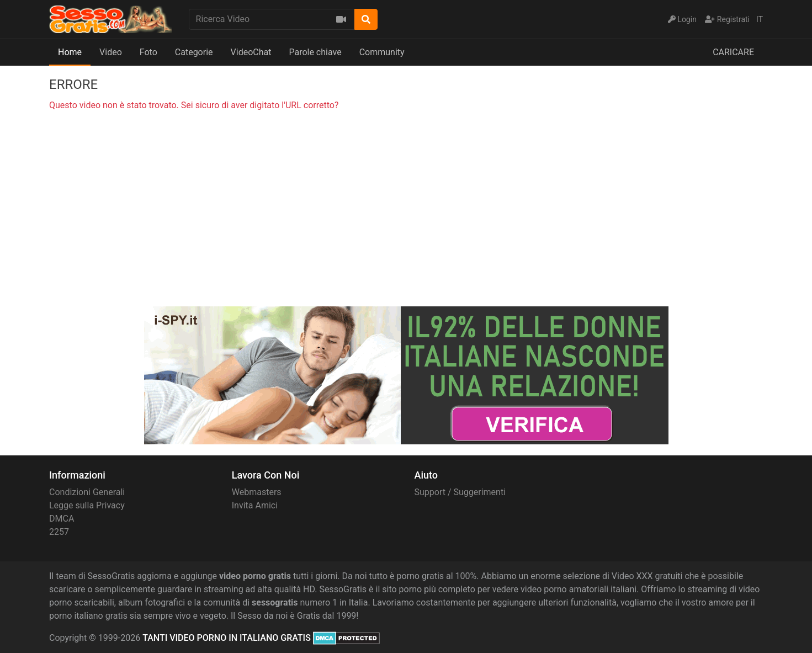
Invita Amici (255, 505)
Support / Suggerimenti (460, 492)
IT (760, 19)
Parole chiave (315, 52)
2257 (59, 532)
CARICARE (733, 52)
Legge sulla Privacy (87, 505)
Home (70, 52)
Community (382, 52)
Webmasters (257, 492)
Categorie (194, 52)
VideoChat (251, 52)
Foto (148, 52)
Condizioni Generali (87, 492)
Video (111, 52)
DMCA (62, 519)
